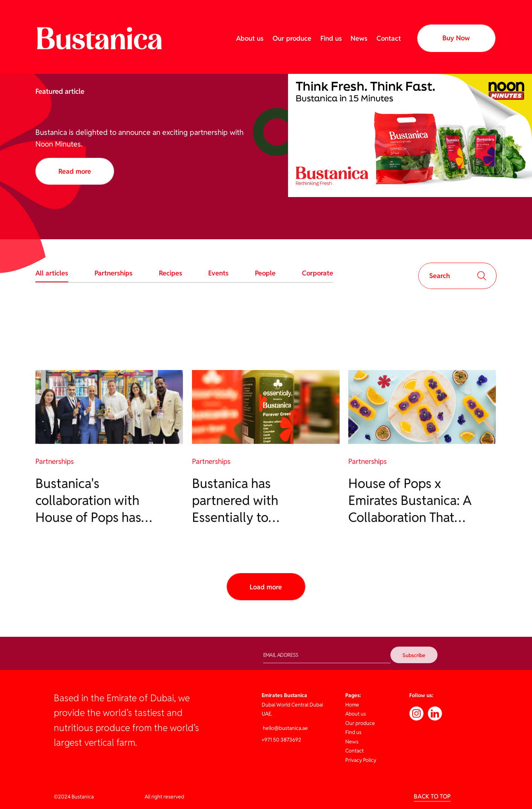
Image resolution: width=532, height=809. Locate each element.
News (359, 38)
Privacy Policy (361, 760)
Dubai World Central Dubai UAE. (292, 704)
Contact (389, 38)
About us (250, 38)
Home (352, 705)
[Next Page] (266, 587)
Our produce (292, 38)
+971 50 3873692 (281, 740)
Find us (331, 38)
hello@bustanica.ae (285, 728)
